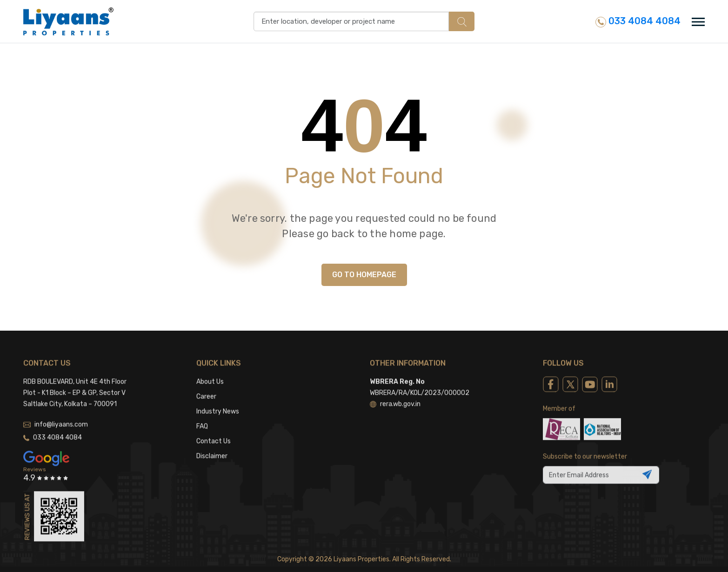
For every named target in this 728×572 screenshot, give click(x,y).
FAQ (202, 412)
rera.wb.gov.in (395, 390)
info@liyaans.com (56, 410)
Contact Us (214, 427)
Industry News (218, 397)
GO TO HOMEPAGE (364, 275)
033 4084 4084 (638, 21)
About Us (210, 368)
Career (206, 382)
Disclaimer (212, 442)
